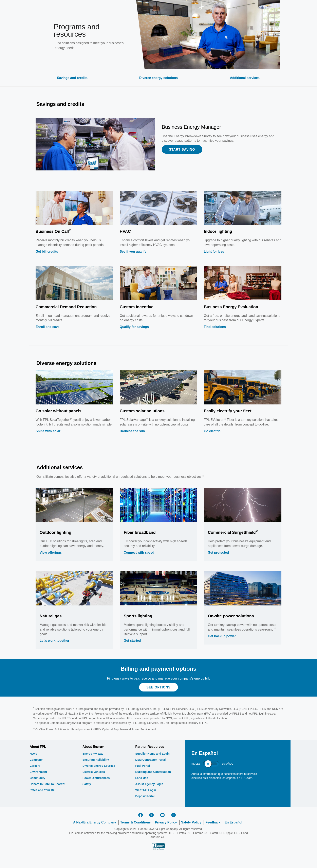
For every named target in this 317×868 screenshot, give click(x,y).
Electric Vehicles (94, 772)
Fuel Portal (143, 766)
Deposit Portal (145, 796)
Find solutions (215, 327)
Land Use (142, 778)
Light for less (214, 252)
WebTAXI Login (146, 790)
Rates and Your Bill (43, 790)
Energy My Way (93, 754)
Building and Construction (153, 772)
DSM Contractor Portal (150, 760)
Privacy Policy (166, 822)
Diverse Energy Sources (99, 766)
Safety (87, 784)
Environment (38, 772)
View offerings (51, 553)
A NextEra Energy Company (95, 822)
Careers (35, 766)
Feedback (213, 822)
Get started (132, 641)
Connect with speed (139, 553)
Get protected (218, 553)
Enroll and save (48, 327)
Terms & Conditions (136, 822)
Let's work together (54, 641)
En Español (233, 822)
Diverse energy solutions (158, 78)
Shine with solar (48, 431)
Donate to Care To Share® (47, 784)
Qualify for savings (134, 327)
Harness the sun (132, 431)
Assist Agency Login (149, 784)
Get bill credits (47, 252)
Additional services (245, 78)
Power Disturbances (96, 778)
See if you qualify (133, 252)
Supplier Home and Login (152, 754)
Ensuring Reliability (96, 760)
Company (36, 760)
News (33, 754)
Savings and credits (72, 78)
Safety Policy (191, 822)
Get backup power (222, 636)
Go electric (212, 431)
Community (38, 778)
